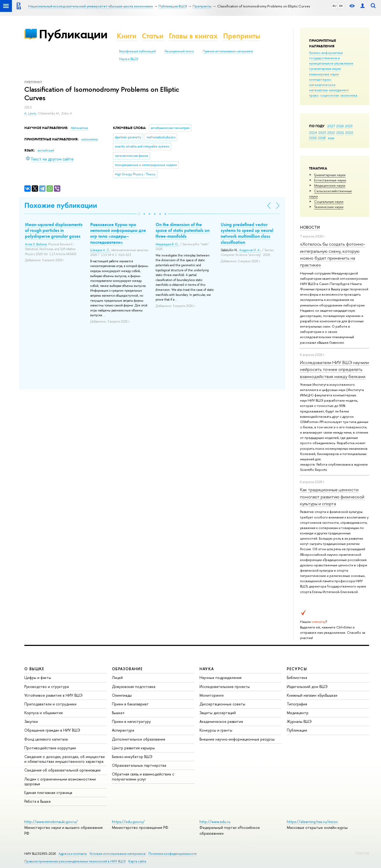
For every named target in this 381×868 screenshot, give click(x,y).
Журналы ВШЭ (299, 721)
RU (335, 6)
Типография (297, 704)
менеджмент (339, 90)
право (314, 95)
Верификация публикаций (137, 51)
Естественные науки (330, 180)
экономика (349, 95)
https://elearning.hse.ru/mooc (312, 822)
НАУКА (207, 669)
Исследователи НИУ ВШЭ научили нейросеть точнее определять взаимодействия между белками (334, 369)
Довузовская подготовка (134, 686)
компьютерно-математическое (322, 82)
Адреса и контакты (73, 854)
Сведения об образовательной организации (62, 770)
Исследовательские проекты (225, 686)
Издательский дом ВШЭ (307, 686)
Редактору (362, 853)
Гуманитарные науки (330, 175)
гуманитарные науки (325, 68)
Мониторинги (212, 695)
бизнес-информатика (326, 53)
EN (341, 6)
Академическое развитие (221, 721)
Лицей (117, 678)
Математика (79, 128)
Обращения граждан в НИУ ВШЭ (52, 730)
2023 (322, 132)
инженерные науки (324, 74)
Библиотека (297, 678)
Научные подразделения (221, 678)
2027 (331, 126)
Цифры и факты (38, 678)
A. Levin (30, 113)
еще (331, 138)
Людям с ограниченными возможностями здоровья (60, 781)
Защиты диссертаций (218, 713)
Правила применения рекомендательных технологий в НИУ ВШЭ (75, 861)
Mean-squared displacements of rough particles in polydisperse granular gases (54, 230)
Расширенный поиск (179, 51)
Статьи (153, 36)
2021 (340, 132)
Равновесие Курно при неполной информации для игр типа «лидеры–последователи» (118, 233)
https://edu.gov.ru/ (128, 822)
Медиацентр (298, 713)
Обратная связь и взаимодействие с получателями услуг (143, 776)
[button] (139, 214)
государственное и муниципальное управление (331, 61)
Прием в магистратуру (131, 721)
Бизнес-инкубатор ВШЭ (132, 757)
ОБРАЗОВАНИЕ (127, 669)
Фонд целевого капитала (46, 739)
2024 (313, 132)
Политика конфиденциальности (173, 854)
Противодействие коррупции (50, 748)
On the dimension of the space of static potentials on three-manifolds (183, 230)
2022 (331, 132)
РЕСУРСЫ (297, 669)
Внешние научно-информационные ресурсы (237, 739)
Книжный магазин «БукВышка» (312, 695)
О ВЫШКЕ (34, 669)
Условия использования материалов (118, 854)
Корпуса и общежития (44, 713)
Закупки (31, 721)
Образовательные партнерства (139, 765)
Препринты (242, 36)
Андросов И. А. (250, 250)
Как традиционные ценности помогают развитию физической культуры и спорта (332, 497)
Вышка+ (118, 713)
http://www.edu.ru (215, 822)
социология (330, 95)
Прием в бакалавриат (130, 704)
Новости (310, 227)
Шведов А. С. (100, 250)
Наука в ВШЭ (128, 59)
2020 (349, 132)
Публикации (73, 34)
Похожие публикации (61, 205)
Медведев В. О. (167, 244)
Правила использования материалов (228, 51)
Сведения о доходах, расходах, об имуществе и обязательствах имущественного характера (65, 759)
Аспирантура (123, 730)
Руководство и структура (47, 686)
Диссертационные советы (222, 704)
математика (318, 90)
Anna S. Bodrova (36, 244)
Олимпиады (122, 695)
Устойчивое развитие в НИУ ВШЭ (53, 695)
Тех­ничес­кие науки (329, 207)
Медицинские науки (330, 185)
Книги (127, 36)
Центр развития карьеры (133, 748)
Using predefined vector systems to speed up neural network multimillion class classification (247, 233)
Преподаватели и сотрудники (50, 704)
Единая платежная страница (48, 793)
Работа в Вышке (38, 801)
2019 (313, 138)
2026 (340, 126)
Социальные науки (329, 201)
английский (46, 150)
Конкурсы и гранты (216, 730)
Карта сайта (137, 861)
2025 (349, 126)
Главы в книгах (193, 36)
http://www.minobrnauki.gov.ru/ (51, 822)
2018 (322, 138)
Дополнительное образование (139, 739)
